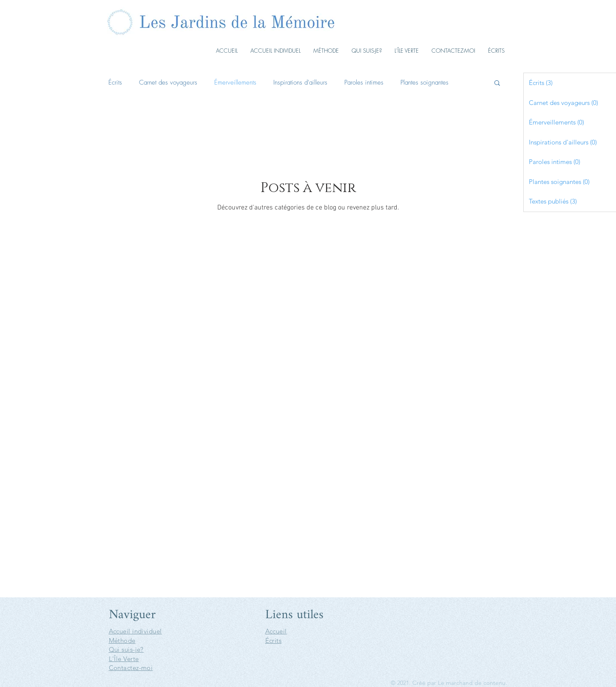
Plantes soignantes (424, 82)
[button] (497, 83)
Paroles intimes (364, 82)
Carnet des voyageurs (168, 82)
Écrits (115, 82)
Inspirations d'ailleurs (300, 82)
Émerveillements (235, 82)
